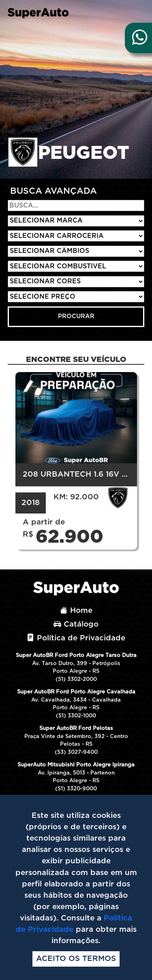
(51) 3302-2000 (76, 679)
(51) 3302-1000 (76, 716)
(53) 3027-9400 (76, 752)
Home (76, 611)
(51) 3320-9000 (76, 789)
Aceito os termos (76, 959)
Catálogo (76, 624)
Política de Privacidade (76, 638)
